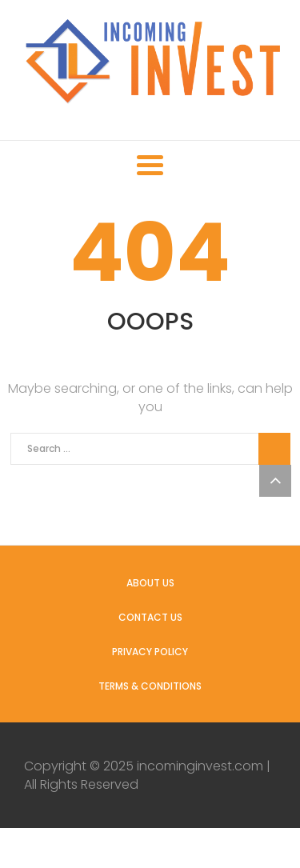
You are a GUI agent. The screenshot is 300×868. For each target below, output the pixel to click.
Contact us (150, 617)
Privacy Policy (150, 652)
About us (150, 583)
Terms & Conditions (150, 686)
